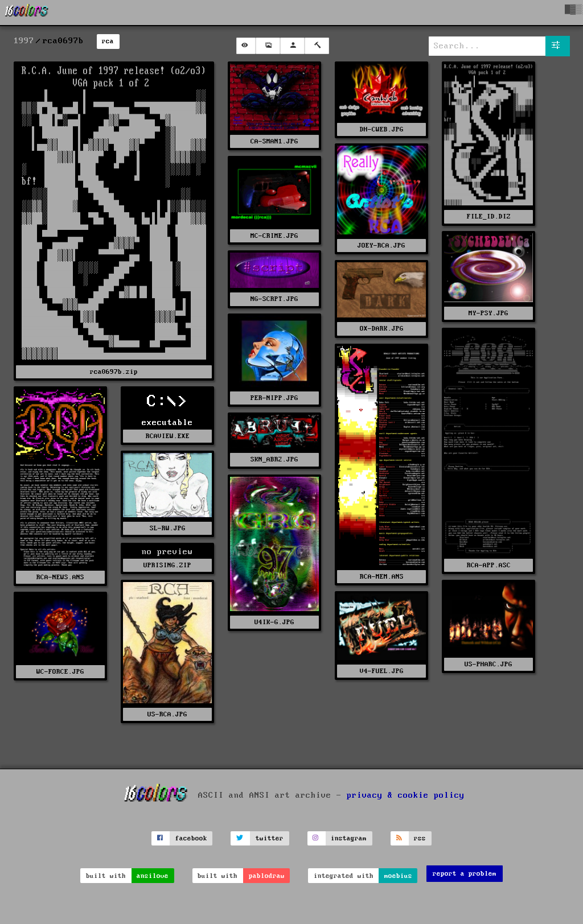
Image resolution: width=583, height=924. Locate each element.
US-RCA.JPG (167, 714)
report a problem (465, 874)
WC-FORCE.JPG (60, 672)
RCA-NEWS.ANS (60, 577)
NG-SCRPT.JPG (274, 299)
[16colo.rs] (27, 13)
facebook (191, 838)
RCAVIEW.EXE (168, 436)
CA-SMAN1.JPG (274, 141)
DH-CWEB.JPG (382, 129)
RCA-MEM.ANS (382, 577)
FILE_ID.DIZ (489, 216)
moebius (398, 876)
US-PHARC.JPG (488, 664)
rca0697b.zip (114, 372)
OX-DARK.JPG (382, 329)
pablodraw (267, 876)
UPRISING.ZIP (167, 565)
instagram (349, 838)
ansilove (153, 876)
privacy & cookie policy (406, 795)
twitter (270, 838)
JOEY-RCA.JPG (381, 246)
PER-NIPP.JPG (274, 398)
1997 (24, 41)
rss (420, 838)
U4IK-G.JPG (274, 622)
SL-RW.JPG (168, 528)
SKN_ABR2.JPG (274, 459)
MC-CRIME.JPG (274, 236)
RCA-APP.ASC (489, 565)
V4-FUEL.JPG (382, 671)
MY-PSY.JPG (488, 313)
